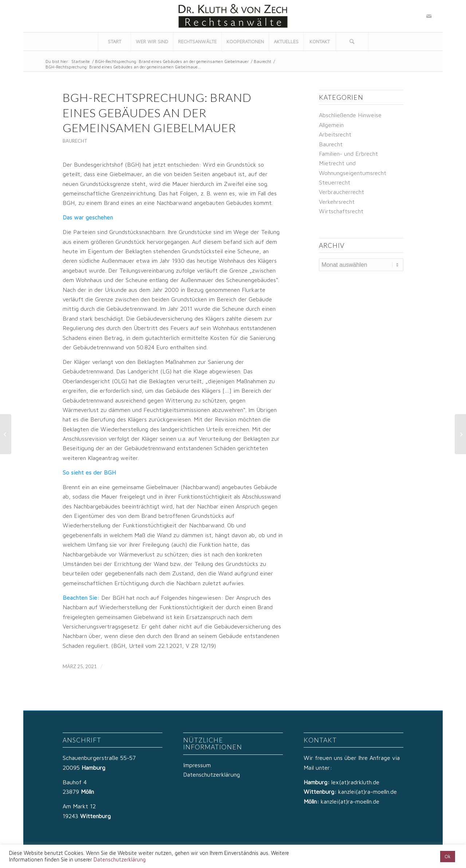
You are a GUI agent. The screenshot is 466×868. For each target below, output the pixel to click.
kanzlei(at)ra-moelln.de (368, 792)
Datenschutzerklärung (212, 774)
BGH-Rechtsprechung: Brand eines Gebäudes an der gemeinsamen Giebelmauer (172, 61)
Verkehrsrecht (337, 202)
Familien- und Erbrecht (348, 154)
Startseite (81, 61)
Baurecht (262, 61)
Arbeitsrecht (335, 134)
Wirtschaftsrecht (341, 211)
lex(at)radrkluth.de (356, 782)
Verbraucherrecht (341, 192)
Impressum (197, 765)
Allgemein (331, 125)
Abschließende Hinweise (350, 115)
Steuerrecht (335, 182)
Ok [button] (448, 856)
